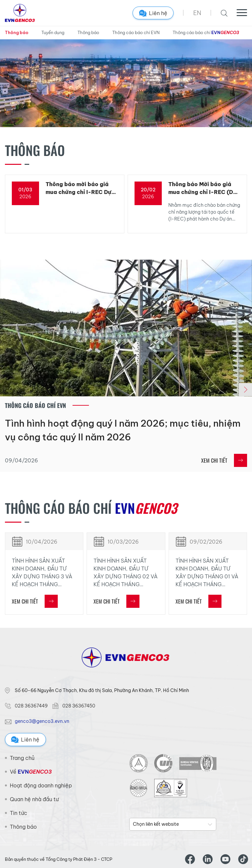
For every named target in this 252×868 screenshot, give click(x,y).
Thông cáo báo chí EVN (136, 32)
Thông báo (17, 32)
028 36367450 (79, 706)
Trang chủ (22, 758)
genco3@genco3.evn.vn (42, 721)
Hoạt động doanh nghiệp (41, 785)
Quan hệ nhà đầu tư (34, 799)
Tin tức (19, 813)
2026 (25, 197)
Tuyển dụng (53, 32)
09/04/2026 (21, 460)
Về (31, 772)
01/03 (25, 190)
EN (197, 13)
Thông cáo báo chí (206, 33)
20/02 (148, 190)
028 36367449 (31, 706)
